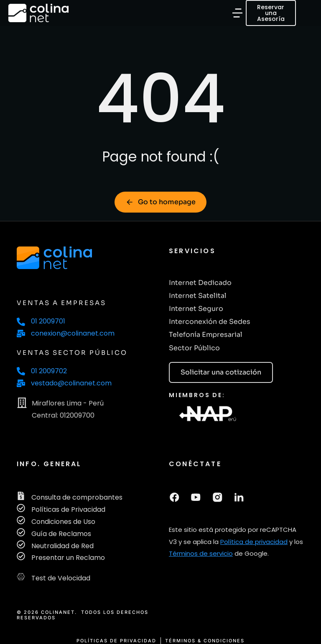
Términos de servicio (201, 553)
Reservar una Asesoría (271, 13)
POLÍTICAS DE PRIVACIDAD (116, 641)
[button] (238, 13)
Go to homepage (160, 202)
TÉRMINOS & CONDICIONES (205, 641)
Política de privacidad (254, 540)
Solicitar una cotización (221, 372)
